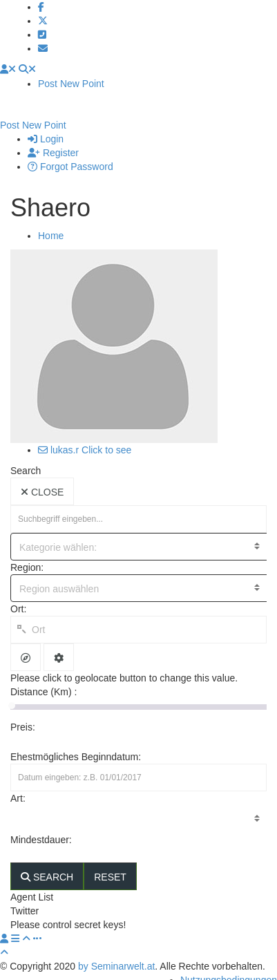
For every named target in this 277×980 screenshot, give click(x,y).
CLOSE (42, 478)
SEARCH (47, 863)
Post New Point (71, 84)
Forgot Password (70, 153)
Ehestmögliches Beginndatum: (76, 743)
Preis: (24, 713)
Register (53, 139)
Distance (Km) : (44, 678)
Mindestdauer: (42, 826)
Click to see (106, 436)
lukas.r (58, 436)
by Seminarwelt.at (116, 952)
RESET (110, 863)
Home (51, 222)
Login (46, 125)
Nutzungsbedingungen (229, 966)
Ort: (18, 595)
